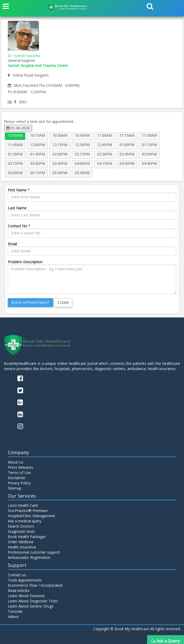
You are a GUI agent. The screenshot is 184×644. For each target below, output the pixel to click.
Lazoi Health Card (23, 505)
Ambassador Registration (29, 557)
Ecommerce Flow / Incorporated (35, 585)
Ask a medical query (25, 521)
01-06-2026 (18, 128)
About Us (16, 462)
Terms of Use (19, 473)
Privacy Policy (19, 483)
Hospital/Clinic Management (31, 516)
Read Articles (19, 590)
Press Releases (21, 467)
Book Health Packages (27, 537)
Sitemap (15, 488)
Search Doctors (21, 526)
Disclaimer (17, 478)
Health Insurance (22, 547)
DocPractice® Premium (28, 511)
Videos (13, 617)
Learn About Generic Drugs (31, 606)
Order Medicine (21, 542)
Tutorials (15, 611)
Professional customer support (34, 552)
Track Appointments (25, 580)
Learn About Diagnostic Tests (33, 601)
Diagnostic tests (21, 531)
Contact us (17, 575)
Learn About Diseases (26, 596)
